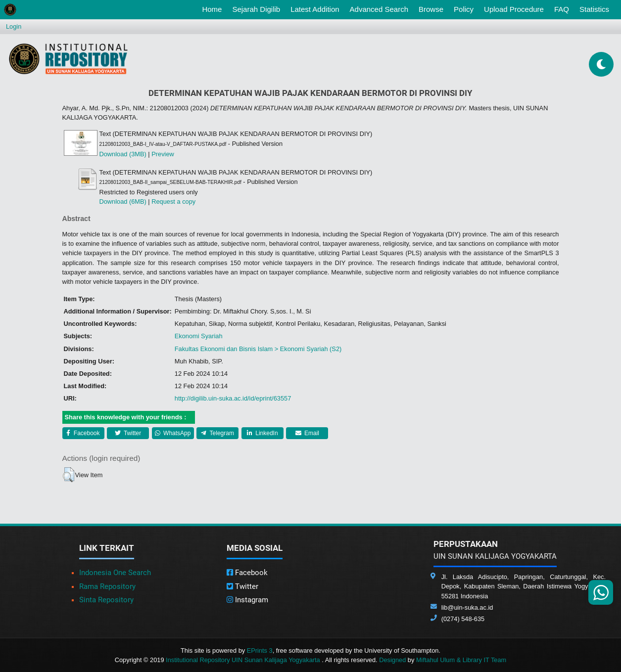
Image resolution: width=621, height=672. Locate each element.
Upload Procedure (514, 9)
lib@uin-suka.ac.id (467, 607)
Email (307, 433)
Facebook (83, 433)
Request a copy (173, 202)
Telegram (217, 433)
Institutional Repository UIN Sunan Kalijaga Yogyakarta (244, 660)
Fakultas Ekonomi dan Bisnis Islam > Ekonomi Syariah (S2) (258, 349)
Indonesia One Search (115, 573)
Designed (392, 660)
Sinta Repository (106, 600)
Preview (163, 154)
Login (14, 26)
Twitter (128, 433)
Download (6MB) (123, 202)
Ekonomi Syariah (199, 336)
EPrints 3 (260, 650)
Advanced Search (379, 9)
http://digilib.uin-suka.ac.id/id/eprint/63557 (233, 398)
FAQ (562, 9)
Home (214, 8)
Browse (431, 9)
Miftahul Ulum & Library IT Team (461, 660)
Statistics (594, 9)
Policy (464, 9)
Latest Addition (315, 9)
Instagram (247, 600)
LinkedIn (263, 433)
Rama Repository (107, 586)
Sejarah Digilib (256, 9)
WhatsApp (173, 433)
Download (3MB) (123, 154)
